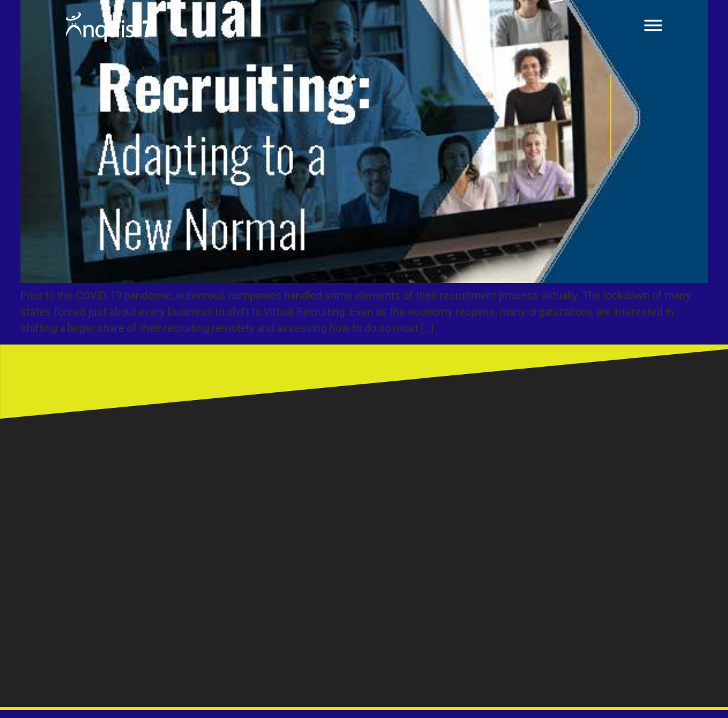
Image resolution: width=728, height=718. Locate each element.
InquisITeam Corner (538, 502)
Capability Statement (541, 544)
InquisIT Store (526, 523)
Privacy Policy (525, 564)
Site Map (514, 607)
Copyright (516, 586)
